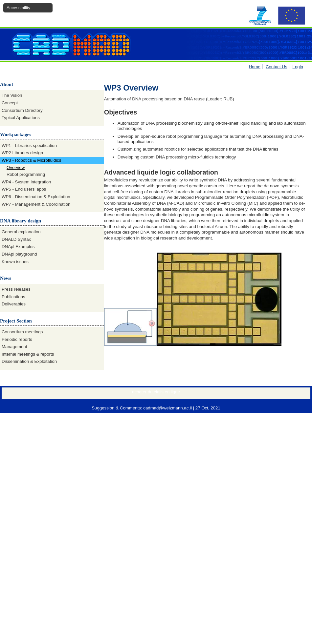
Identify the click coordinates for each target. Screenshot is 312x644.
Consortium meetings (22, 332)
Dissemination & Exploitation (29, 361)
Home (255, 67)
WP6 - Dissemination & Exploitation (36, 197)
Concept (10, 103)
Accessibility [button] (18, 8)
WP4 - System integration (26, 182)
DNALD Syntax (16, 239)
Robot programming (26, 174)
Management (14, 347)
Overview (16, 167)
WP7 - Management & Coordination (36, 204)
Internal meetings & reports (28, 354)
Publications (13, 297)
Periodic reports (17, 339)
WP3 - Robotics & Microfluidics (31, 160)
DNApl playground (19, 254)
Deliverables (14, 304)
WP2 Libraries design (22, 153)
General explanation (21, 232)
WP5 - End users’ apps (24, 189)
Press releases (16, 289)
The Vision (12, 95)
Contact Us (277, 67)
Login (298, 67)
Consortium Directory (22, 110)
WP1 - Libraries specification (29, 145)
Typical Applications (21, 118)
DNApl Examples (18, 247)
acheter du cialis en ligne (156, 392)
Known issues (15, 262)
